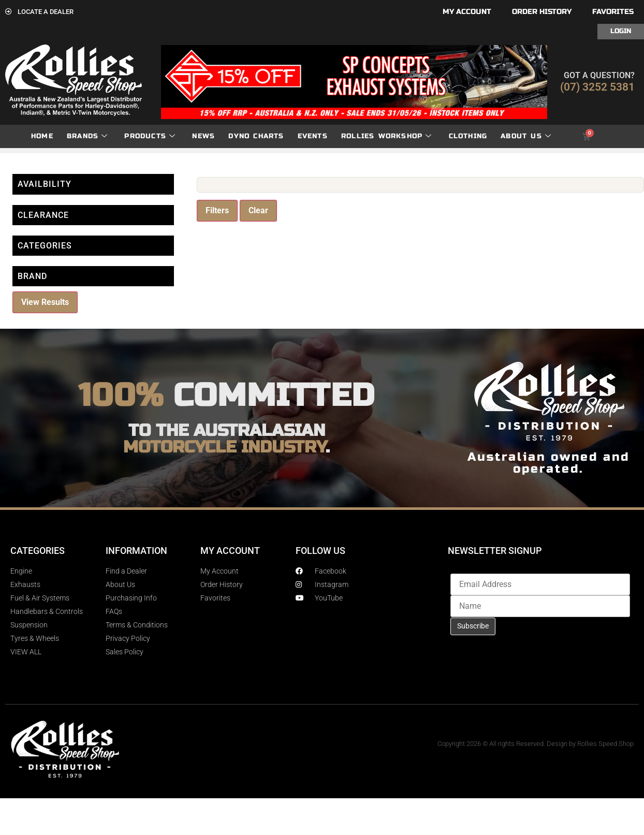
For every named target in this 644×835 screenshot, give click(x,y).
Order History (542, 12)
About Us (526, 136)
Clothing (468, 136)
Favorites (613, 12)
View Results (45, 302)
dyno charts (256, 136)
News (203, 136)
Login (621, 31)
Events (313, 136)
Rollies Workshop (386, 136)
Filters (217, 210)
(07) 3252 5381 (597, 87)
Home (42, 136)
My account (467, 12)
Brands (87, 136)
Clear (258, 210)
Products (150, 136)
